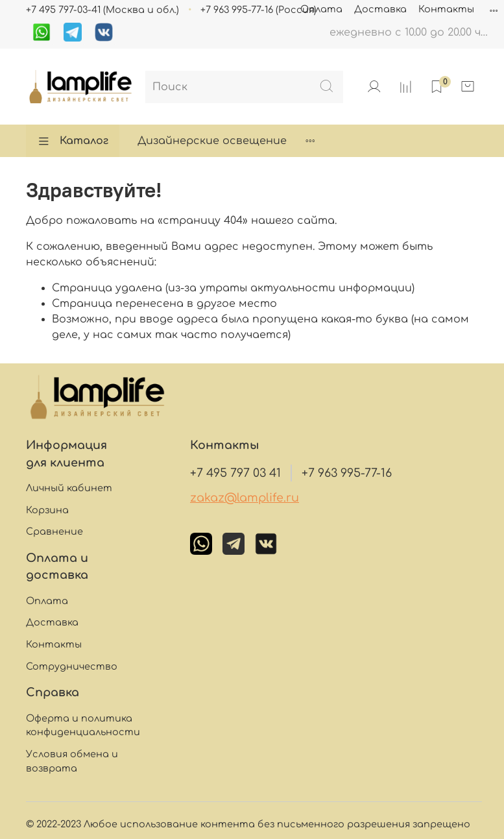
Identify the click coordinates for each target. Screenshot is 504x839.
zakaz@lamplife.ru (245, 498)
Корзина (47, 510)
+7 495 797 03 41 (235, 473)
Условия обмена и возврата (72, 761)
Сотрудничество (72, 666)
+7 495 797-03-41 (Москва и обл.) (102, 10)
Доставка (380, 9)
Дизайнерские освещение (212, 141)
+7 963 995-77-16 (347, 473)
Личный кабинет (69, 488)
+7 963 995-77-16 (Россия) (258, 10)
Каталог (73, 141)
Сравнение (54, 531)
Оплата (321, 9)
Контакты (446, 9)
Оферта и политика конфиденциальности (83, 725)
